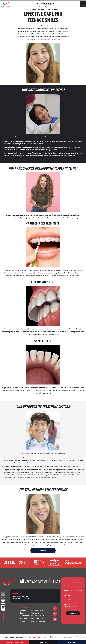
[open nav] (83, 4)
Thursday (24, 618)
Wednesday (24, 616)
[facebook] (55, 608)
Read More (43, 551)
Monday (23, 610)
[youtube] (55, 619)
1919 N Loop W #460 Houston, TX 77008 (21, 596)
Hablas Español (43, 1)
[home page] (5, 4)
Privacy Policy (41, 637)
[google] (55, 614)
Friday (22, 621)
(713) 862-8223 (45, 3)
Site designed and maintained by (66, 637)
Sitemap (32, 637)
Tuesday (23, 613)
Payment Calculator (45, 6)
